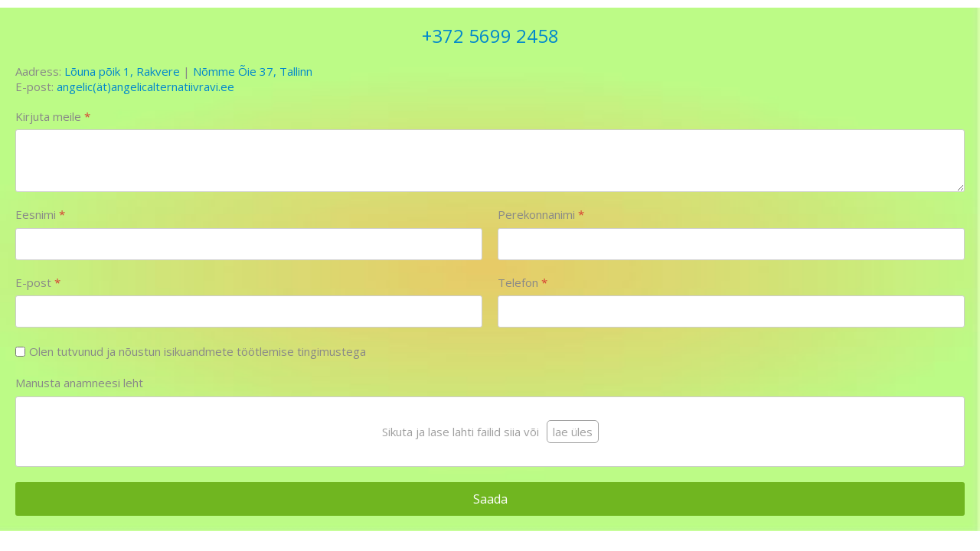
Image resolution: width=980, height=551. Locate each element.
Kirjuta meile (53, 117)
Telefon (523, 283)
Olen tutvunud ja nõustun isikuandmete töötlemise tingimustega (198, 352)
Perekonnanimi (541, 215)
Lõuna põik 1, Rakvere (122, 71)
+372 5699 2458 (490, 36)
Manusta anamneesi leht (79, 383)
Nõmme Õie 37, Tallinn (253, 71)
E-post (38, 283)
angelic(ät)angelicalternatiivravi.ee (145, 86)
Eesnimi (40, 215)
